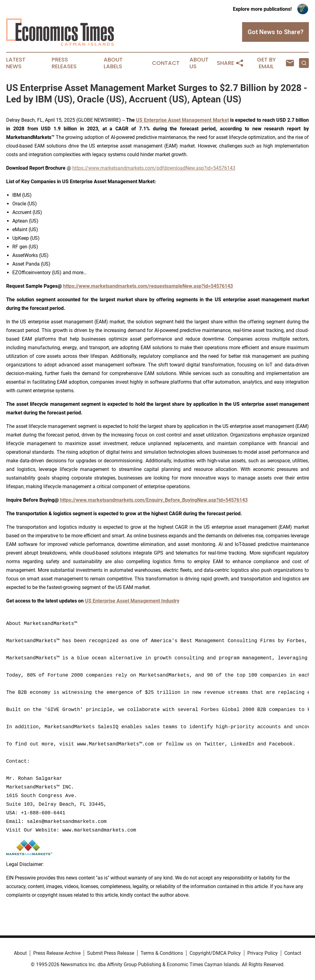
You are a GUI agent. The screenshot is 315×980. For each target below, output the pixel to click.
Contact (166, 63)
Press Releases (64, 63)
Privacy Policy (263, 953)
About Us (199, 63)
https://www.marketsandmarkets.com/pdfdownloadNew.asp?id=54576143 (154, 168)
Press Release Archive (57, 953)
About (20, 953)
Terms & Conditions (162, 953)
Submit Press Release (111, 953)
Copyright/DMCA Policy (215, 953)
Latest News (16, 63)
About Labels (113, 63)
